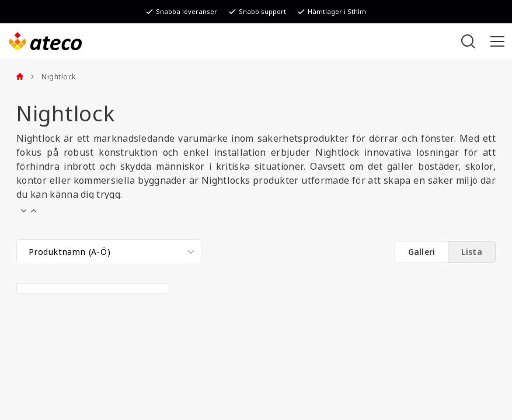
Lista (472, 252)
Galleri (422, 252)
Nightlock (53, 77)
